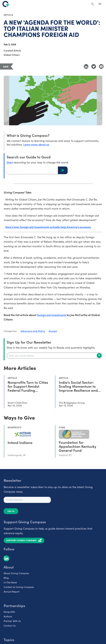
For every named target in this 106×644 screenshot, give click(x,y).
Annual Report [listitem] (12, 591)
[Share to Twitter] (94, 66)
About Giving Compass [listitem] (16, 573)
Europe (53, 331)
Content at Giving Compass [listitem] (19, 587)
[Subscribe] (99, 356)
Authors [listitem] (8, 616)
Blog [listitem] (6, 578)
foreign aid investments (51, 315)
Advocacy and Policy (33, 331)
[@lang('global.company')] (6, 4)
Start (10, 162)
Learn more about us (36, 144)
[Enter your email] (55, 356)
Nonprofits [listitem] (9, 612)
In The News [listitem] (10, 582)
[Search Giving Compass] (93, 4)
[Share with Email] (101, 66)
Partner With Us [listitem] (12, 621)
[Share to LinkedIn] (86, 66)
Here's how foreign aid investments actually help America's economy (48, 227)
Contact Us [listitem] (10, 625)
